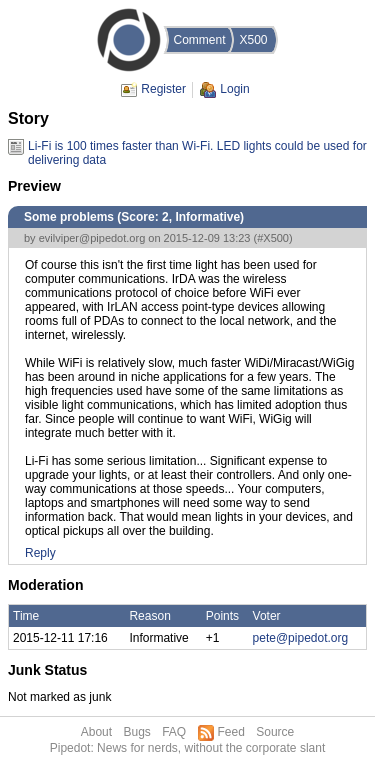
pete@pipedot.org (301, 638)
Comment (199, 40)
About (96, 732)
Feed (231, 732)
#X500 (273, 238)
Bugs (136, 732)
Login (234, 89)
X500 (253, 40)
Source (275, 732)
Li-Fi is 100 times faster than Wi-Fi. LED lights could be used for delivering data (197, 147)
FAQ (174, 732)
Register (163, 89)
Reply (40, 553)
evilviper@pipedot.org (92, 238)
